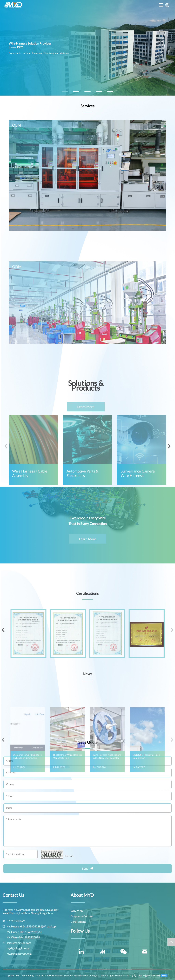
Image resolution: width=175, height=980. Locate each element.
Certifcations (78, 922)
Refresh (69, 856)
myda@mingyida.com (19, 954)
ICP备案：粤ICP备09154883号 (144, 975)
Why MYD (77, 911)
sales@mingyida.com (19, 943)
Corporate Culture (82, 916)
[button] (65, 92)
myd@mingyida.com (18, 948)
